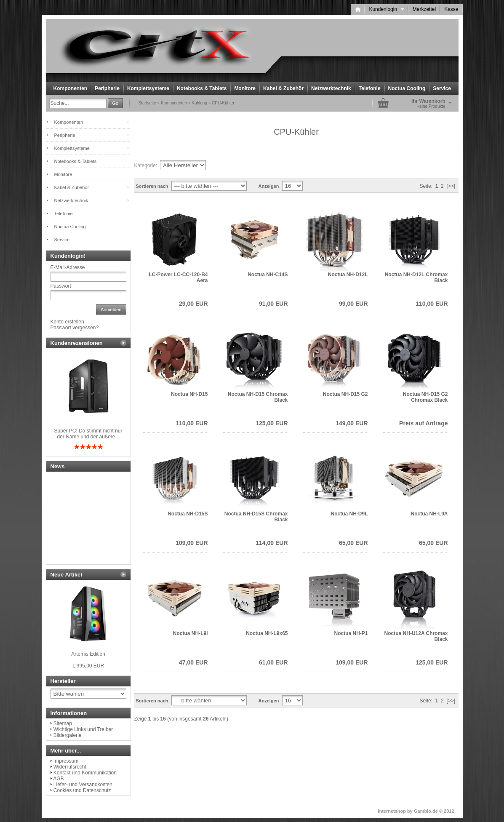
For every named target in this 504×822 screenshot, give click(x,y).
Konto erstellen (67, 322)
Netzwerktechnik (331, 88)
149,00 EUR (352, 423)
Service (442, 88)
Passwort (61, 286)
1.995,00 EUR (88, 666)
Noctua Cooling (407, 88)
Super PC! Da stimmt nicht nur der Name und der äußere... (88, 434)
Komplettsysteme (148, 88)
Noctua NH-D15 (189, 394)
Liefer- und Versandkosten (83, 785)
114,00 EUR (272, 543)
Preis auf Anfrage (423, 423)
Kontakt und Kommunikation (85, 773)
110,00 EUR (432, 304)
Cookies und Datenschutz (82, 790)
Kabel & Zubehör (283, 88)
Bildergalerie (68, 735)
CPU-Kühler (223, 103)
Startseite (147, 103)
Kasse (451, 9)
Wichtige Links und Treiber (83, 729)
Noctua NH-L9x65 (267, 633)
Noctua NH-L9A (429, 514)
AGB (58, 779)
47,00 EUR (193, 662)
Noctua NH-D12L (348, 275)
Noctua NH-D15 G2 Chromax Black (425, 397)
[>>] (451, 186)
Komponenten (71, 88)
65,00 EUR (353, 543)
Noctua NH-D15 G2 (345, 394)
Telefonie (370, 88)
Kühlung (199, 103)
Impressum (66, 761)
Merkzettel (424, 9)
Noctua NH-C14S (268, 275)
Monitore (245, 88)
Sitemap (63, 723)
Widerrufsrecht (70, 767)
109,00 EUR (192, 543)
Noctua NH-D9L (349, 514)
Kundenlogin (386, 9)
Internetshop (392, 811)
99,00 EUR (353, 304)
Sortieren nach (152, 186)
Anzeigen (269, 186)
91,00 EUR (273, 304)
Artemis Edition (88, 654)
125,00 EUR (272, 423)
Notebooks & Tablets (202, 88)
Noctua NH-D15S (188, 514)
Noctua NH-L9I (191, 633)
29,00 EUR (193, 304)
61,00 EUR (273, 662)
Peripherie (107, 88)
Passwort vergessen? (75, 328)
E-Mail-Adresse (68, 267)
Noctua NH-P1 (351, 633)
